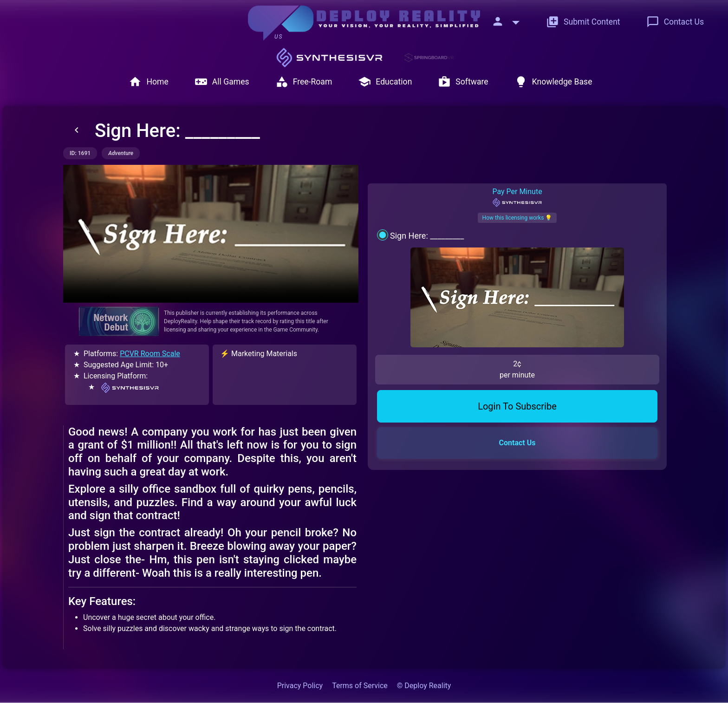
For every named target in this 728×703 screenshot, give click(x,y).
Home (148, 82)
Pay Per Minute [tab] (517, 197)
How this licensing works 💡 (517, 218)
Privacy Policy (300, 686)
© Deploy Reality (424, 686)
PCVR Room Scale (150, 354)
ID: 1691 (80, 153)
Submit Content (583, 22)
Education (385, 82)
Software (463, 82)
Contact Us (675, 22)
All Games (222, 82)
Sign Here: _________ (427, 236)
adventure (121, 153)
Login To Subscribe (517, 334)
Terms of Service (360, 686)
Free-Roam (304, 82)
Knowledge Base (553, 82)
